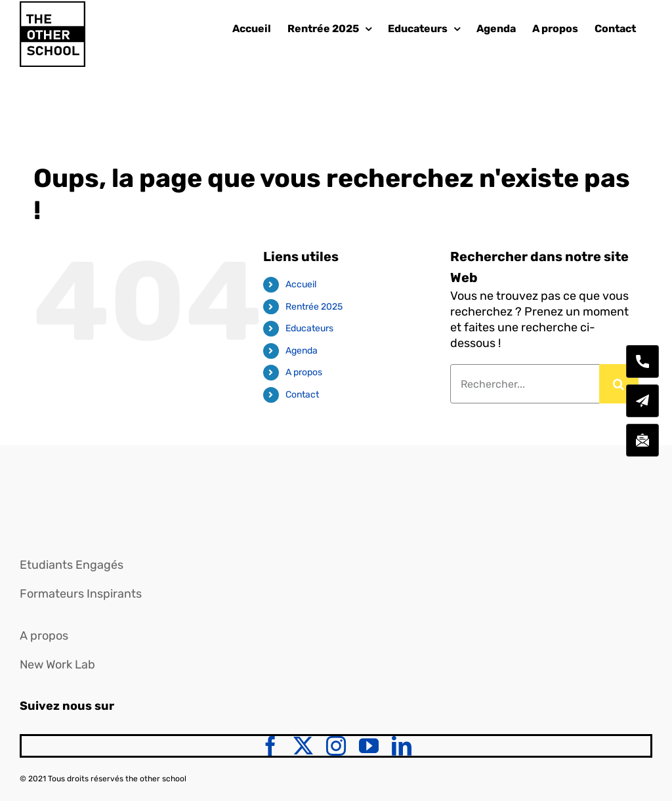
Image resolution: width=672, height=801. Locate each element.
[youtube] (369, 746)
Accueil (301, 284)
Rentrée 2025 (314, 307)
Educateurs (309, 328)
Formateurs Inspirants (81, 594)
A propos (304, 372)
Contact (302, 395)
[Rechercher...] (525, 384)
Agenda (302, 351)
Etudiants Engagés (72, 565)
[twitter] (303, 746)
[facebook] (270, 746)
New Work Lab (57, 665)
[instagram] (336, 746)
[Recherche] (619, 384)
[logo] (49, 491)
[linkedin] (402, 746)
